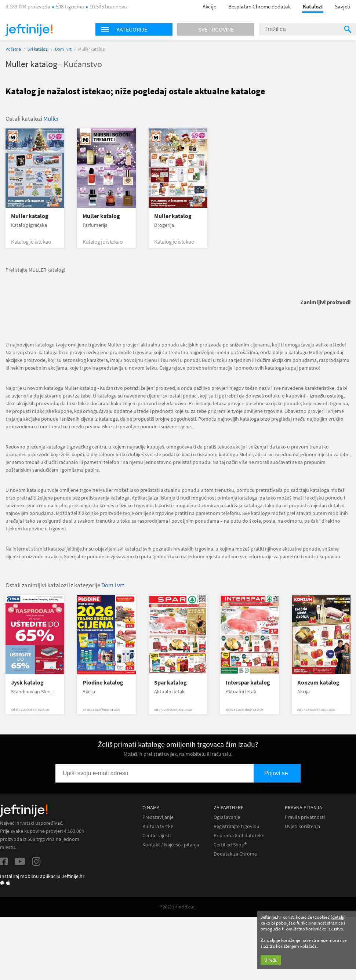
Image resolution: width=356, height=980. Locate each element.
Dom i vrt (63, 49)
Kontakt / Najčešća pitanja (171, 845)
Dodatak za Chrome (235, 854)
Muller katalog (30, 216)
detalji (338, 917)
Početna (13, 49)
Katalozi (313, 6)
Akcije (209, 6)
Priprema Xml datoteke (239, 836)
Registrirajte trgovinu (237, 826)
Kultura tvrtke (158, 826)
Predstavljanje (158, 817)
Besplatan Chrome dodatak (259, 6)
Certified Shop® (230, 845)
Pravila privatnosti (305, 817)
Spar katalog (170, 683)
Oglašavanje (227, 817)
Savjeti (343, 6)
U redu (271, 960)
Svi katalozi (38, 49)
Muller (51, 119)
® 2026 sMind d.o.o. (178, 907)
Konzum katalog (318, 683)
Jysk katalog (27, 683)
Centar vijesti (157, 836)
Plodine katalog (103, 683)
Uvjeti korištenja (302, 826)
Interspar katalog (248, 683)
